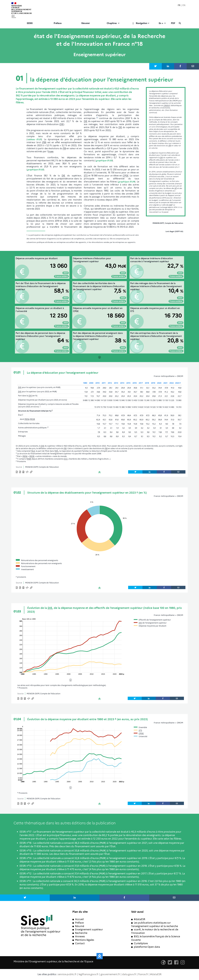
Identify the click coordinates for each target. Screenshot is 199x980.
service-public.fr (67, 974)
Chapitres (113, 23)
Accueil (78, 919)
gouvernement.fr (110, 974)
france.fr (143, 974)
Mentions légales (83, 940)
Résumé (85, 23)
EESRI (30, 23)
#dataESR (138, 919)
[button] (27, 472)
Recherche (80, 933)
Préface (58, 23)
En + (163, 23)
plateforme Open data (146, 947)
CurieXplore (139, 943)
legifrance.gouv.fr (88, 974)
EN (184, 5)
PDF (173, 23)
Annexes (79, 936)
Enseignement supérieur (88, 930)
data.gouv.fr (129, 974)
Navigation (141, 23)
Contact (79, 943)
